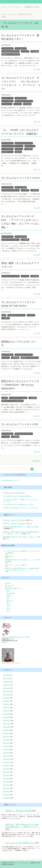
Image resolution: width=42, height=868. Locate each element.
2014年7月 (6, 775)
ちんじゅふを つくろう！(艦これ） (17, 565)
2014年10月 (7, 766)
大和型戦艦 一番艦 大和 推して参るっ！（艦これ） (19, 537)
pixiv (4, 315)
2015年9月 (6, 730)
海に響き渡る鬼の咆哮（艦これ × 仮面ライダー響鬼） (21, 527)
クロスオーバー (7, 104)
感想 (8, 603)
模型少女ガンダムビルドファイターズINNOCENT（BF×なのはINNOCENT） (20, 385)
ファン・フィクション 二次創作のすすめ (20, 7)
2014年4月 (6, 785)
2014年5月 (6, 782)
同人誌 (9, 606)
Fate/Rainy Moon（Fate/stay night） (14, 493)
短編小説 (18, 152)
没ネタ (9, 608)
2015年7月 (6, 737)
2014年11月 (7, 762)
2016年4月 (6, 708)
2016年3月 (6, 711)
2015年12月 (7, 720)
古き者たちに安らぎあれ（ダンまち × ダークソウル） (21, 508)
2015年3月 (6, 750)
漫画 (8, 591)
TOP (17, 14)
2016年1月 (6, 717)
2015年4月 (6, 746)
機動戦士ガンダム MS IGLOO (11, 54)
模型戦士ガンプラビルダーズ (30, 358)
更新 (8, 598)
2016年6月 (6, 701)
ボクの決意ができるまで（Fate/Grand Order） (18, 496)
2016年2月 (6, 714)
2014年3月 (6, 788)
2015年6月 (6, 740)
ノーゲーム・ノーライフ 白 (10, 663)
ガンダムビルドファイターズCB (20, 424)
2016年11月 (7, 685)
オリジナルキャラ (7, 48)
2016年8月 (6, 695)
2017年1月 (6, 679)
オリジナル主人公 (21, 48)
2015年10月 (7, 727)
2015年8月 (6, 733)
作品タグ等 (10, 586)
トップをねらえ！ (7, 149)
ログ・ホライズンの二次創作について (20, 843)
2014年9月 (6, 769)
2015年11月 (7, 724)
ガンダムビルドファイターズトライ (12, 146)
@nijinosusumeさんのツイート (11, 480)
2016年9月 (6, 691)
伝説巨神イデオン (7, 152)
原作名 (9, 583)
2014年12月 (7, 759)
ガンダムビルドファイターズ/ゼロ (21, 178)
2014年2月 (6, 791)
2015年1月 (6, 756)
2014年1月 (6, 795)
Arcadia (5, 398)
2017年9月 (6, 675)
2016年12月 (7, 682)
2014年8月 (6, 772)
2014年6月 (6, 779)
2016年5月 (6, 704)
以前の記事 (36, 461)
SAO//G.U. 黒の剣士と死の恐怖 (13, 520)
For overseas (11, 593)
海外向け (9, 596)
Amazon (4, 642)
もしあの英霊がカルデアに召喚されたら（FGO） (18, 504)
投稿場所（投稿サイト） (14, 588)
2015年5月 (6, 743)
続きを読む (37, 69)
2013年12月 (7, 798)
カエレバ (12, 639)
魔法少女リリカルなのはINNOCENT (12, 401)
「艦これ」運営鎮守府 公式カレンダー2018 (15, 637)
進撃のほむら (9, 556)
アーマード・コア (7, 98)
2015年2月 (6, 753)
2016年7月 (6, 698)
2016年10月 (7, 688)
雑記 (8, 611)
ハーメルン (25, 51)
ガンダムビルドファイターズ (11, 51)
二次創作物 (35, 51)
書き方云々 (10, 601)
